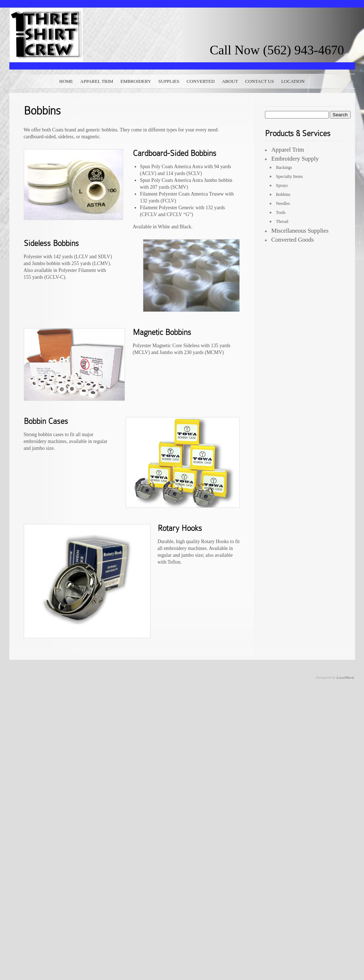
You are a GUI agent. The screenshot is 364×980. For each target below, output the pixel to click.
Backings (284, 167)
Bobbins (283, 194)
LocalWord (345, 677)
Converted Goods (293, 240)
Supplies (169, 81)
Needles (283, 203)
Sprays (282, 185)
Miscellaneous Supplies (300, 231)
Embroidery (136, 81)
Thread (282, 221)
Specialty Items (289, 176)
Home (66, 81)
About (230, 81)
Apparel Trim (97, 81)
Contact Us (260, 81)
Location (293, 81)
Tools (281, 212)
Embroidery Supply (295, 159)
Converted (201, 81)
